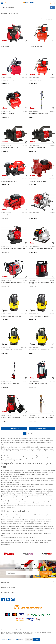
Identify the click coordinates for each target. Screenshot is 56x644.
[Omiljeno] (50, 5)
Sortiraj (4, 8)
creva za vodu (11, 508)
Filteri (52, 8)
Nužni (6, 639)
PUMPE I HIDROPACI (6, 44)
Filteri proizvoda (42, 428)
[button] (6, 3)
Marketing (21, 639)
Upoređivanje (14, 428)
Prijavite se (46, 573)
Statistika (13, 639)
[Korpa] (54, 5)
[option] (9, 554)
